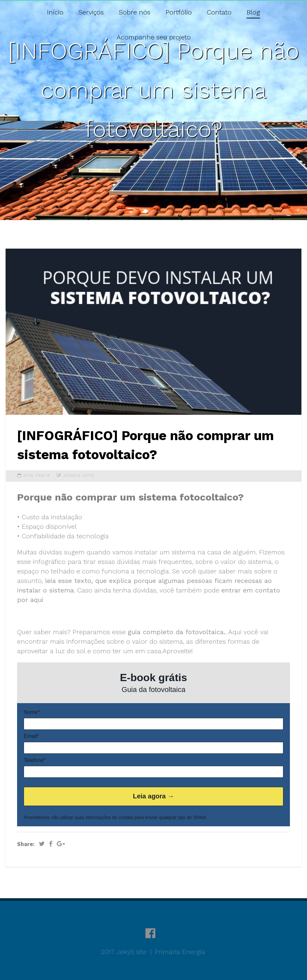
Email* (31, 736)
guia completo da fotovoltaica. (176, 632)
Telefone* (35, 760)
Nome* (32, 712)
